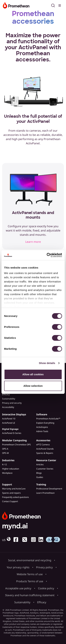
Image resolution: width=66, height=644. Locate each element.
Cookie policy (46, 588)
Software (42, 414)
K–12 (4, 464)
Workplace (7, 473)
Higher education (11, 469)
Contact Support (10, 501)
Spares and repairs (11, 493)
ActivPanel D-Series (12, 433)
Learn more (33, 242)
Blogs (39, 473)
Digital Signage (10, 429)
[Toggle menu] (60, 5)
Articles (40, 464)
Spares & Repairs (45, 453)
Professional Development (49, 489)
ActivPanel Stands (45, 449)
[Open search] (53, 5)
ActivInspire (42, 427)
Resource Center (46, 460)
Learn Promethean (45, 493)
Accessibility (8, 407)
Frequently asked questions (15, 497)
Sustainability (9, 399)
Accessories (43, 440)
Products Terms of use (30, 581)
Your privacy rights (18, 567)
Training (41, 484)
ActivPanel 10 (9, 419)
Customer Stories (45, 469)
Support (7, 484)
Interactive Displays (14, 414)
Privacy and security (12, 403)
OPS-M (5, 453)
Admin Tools (42, 431)
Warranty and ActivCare (14, 489)
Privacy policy (44, 567)
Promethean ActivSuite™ (48, 419)
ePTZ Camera (43, 445)
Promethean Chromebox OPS (16, 445)
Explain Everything (45, 423)
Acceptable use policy (18, 588)
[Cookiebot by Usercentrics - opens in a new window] (47, 255)
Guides (40, 477)
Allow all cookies (33, 374)
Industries (8, 460)
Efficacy (6, 394)
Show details (47, 363)
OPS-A (5, 449)
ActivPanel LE (9, 423)
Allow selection (33, 386)
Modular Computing (14, 440)
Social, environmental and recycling (30, 560)
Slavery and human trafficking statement (30, 595)
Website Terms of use (30, 574)
